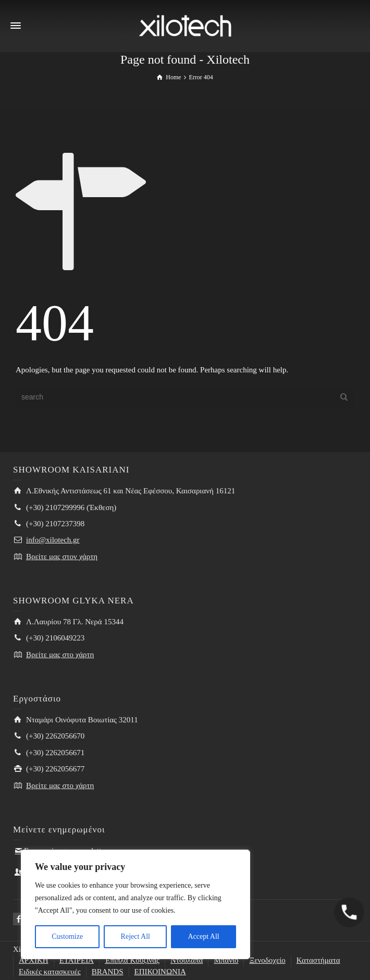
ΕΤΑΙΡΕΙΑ (77, 960)
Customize (67, 936)
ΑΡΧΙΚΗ (34, 960)
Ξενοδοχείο (267, 960)
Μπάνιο (226, 960)
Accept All (203, 936)
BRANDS (108, 972)
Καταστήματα (318, 960)
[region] (135, 904)
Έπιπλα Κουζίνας (132, 960)
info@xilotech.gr (53, 540)
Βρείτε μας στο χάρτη (60, 655)
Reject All (135, 936)
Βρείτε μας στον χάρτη (62, 556)
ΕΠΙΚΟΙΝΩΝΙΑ (160, 972)
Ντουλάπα (187, 960)
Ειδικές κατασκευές (50, 972)
